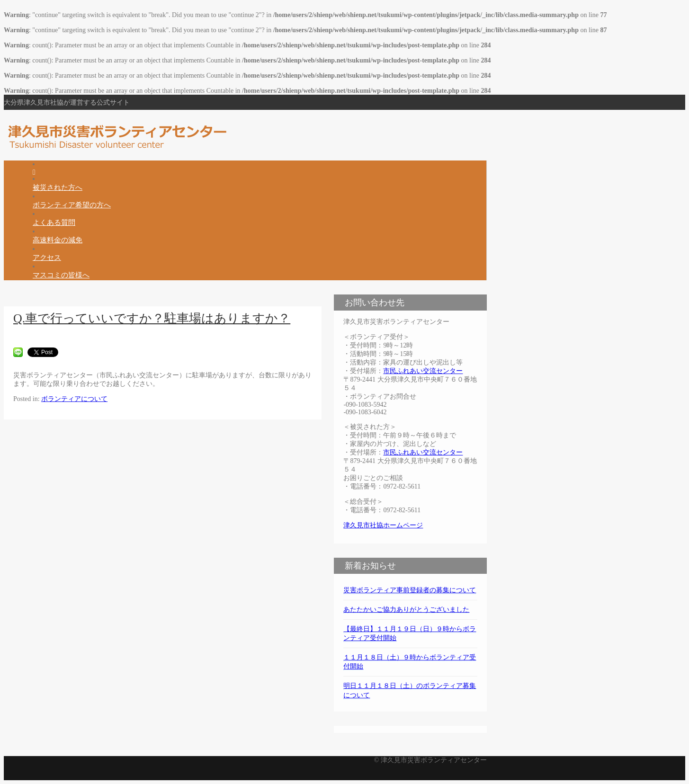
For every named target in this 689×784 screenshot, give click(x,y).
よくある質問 (54, 222)
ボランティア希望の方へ (72, 205)
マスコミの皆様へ (61, 275)
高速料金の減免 (58, 240)
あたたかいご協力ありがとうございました (406, 610)
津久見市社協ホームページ (383, 525)
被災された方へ (58, 187)
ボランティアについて (74, 399)
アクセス (47, 257)
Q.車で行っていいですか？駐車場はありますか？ (152, 318)
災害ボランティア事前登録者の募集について (410, 590)
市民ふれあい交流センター (423, 371)
